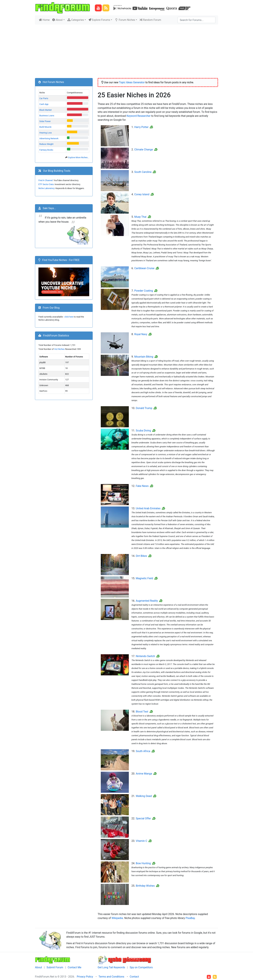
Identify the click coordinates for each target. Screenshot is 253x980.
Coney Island (142, 194)
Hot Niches (59, 349)
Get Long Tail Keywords (111, 967)
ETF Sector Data (46, 184)
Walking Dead (144, 796)
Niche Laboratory (46, 188)
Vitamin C (141, 841)
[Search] (197, 20)
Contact (134, 977)
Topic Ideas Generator (132, 82)
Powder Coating (144, 291)
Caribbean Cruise (144, 268)
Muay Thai (140, 217)
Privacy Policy (85, 977)
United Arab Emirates (148, 508)
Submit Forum (55, 967)
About (39, 967)
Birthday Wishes (145, 886)
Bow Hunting (143, 863)
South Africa (143, 751)
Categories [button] (76, 20)
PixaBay (190, 918)
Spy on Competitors (141, 967)
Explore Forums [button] (99, 20)
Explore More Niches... (79, 157)
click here (69, 317)
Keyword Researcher (138, 116)
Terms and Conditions (111, 977)
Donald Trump (144, 408)
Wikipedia (117, 918)
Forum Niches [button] (125, 20)
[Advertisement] (127, 49)
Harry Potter (141, 127)
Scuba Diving (143, 431)
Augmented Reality (147, 601)
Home (45, 20)
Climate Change (144, 150)
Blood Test (142, 712)
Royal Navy (141, 334)
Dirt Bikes (141, 556)
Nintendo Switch (145, 656)
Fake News (142, 486)
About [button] (57, 20)
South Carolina (143, 172)
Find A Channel (46, 180)
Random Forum (150, 20)
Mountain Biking (144, 357)
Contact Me (75, 967)
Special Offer (143, 818)
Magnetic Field (144, 578)
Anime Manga (144, 774)
